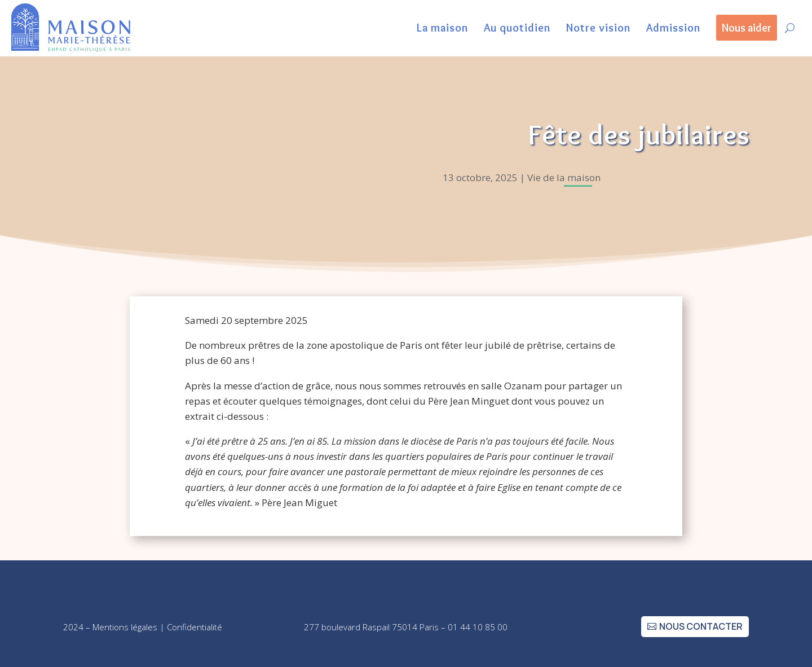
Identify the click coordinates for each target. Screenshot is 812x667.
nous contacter (701, 626)
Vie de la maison (564, 177)
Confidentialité (195, 627)
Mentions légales (125, 627)
